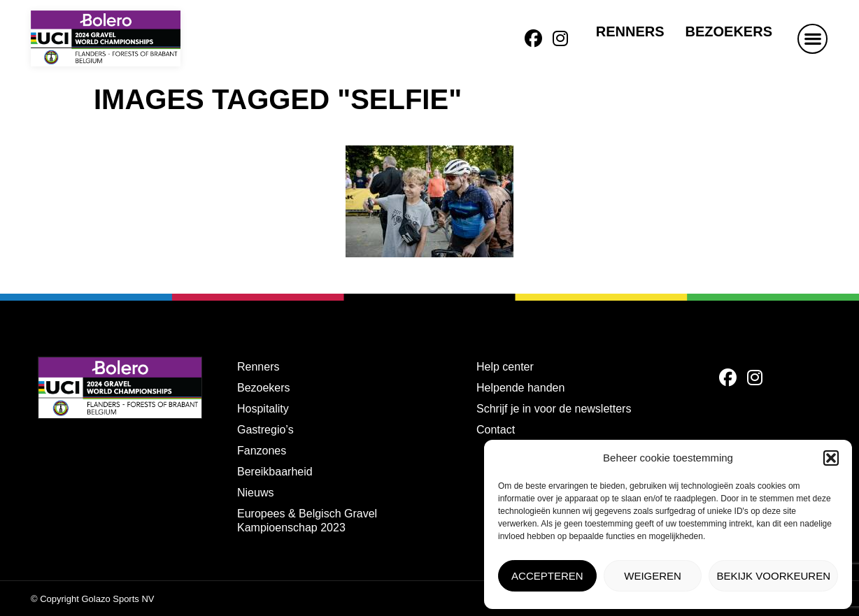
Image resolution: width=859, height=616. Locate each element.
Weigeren (653, 576)
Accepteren (547, 576)
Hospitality (263, 409)
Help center (505, 367)
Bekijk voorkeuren (773, 576)
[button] (831, 458)
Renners (630, 31)
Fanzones (262, 451)
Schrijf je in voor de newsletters (554, 409)
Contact (496, 430)
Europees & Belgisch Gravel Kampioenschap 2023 (307, 521)
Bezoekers (729, 31)
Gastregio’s (265, 430)
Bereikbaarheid (275, 472)
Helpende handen (520, 388)
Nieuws (255, 493)
